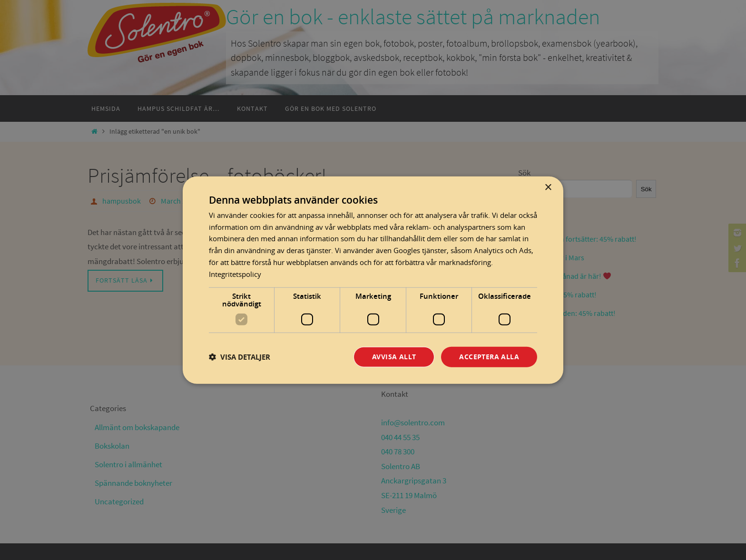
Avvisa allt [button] (394, 357)
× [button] (548, 187)
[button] (240, 357)
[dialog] (373, 280)
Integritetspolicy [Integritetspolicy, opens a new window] (235, 274)
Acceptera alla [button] (489, 357)
